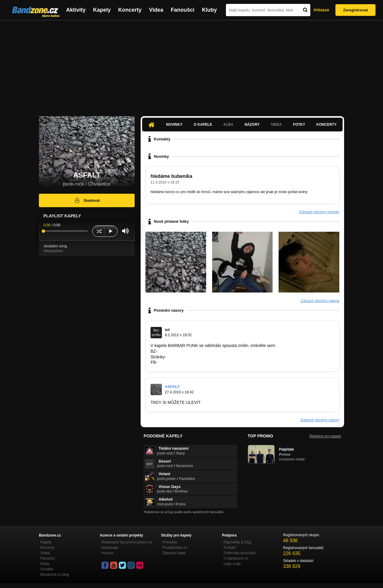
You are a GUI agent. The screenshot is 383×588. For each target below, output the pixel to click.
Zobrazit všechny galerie (320, 301)
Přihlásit (321, 10)
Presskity (170, 542)
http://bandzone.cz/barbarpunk (187, 351)
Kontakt (230, 548)
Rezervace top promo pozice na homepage (127, 545)
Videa (156, 10)
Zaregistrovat (355, 10)
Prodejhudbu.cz (175, 548)
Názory (252, 125)
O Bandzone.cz (236, 558)
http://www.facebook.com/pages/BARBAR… (199, 362)
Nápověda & (237, 542)
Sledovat (87, 200)
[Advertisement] (191, 65)
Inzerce (107, 553)
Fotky (299, 125)
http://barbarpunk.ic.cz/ (189, 357)
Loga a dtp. (232, 564)
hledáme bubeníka (171, 176)
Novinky (174, 125)
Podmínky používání (240, 553)
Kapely (102, 10)
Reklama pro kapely (325, 436)
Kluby (209, 10)
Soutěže (47, 569)
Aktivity (76, 10)
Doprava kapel (174, 553)
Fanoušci (183, 10)
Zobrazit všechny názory (320, 420)
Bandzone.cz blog (55, 575)
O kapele (203, 125)
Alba (228, 125)
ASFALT (172, 387)
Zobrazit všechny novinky (319, 212)
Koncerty (130, 10)
